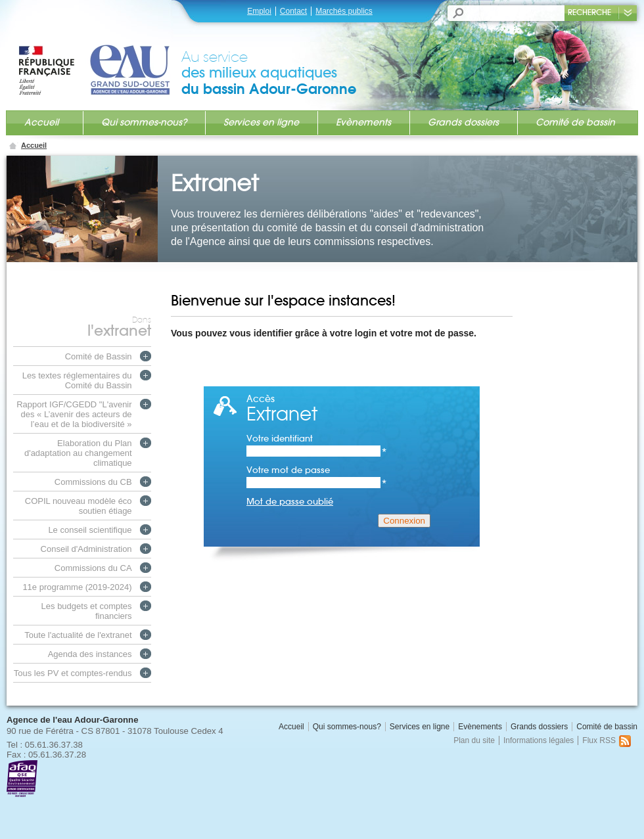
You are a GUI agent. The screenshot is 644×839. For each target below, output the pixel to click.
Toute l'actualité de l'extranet (78, 635)
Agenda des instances (90, 654)
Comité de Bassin (99, 356)
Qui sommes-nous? (144, 122)
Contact (293, 11)
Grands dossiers (463, 122)
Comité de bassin (575, 122)
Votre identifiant (317, 439)
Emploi (259, 11)
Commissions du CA (93, 568)
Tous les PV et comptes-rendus (73, 673)
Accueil (41, 122)
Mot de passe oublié (290, 502)
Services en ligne (261, 122)
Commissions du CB (93, 482)
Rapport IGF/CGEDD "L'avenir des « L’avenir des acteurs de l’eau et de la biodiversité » (74, 414)
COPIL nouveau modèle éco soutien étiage (79, 506)
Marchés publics (344, 11)
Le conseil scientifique (90, 530)
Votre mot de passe (317, 470)
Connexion (404, 521)
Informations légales (539, 740)
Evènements (363, 122)
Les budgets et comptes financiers (87, 611)
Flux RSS (607, 740)
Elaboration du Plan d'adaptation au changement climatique (78, 453)
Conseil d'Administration (86, 549)
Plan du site (474, 740)
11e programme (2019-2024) (77, 587)
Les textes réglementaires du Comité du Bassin (77, 380)
